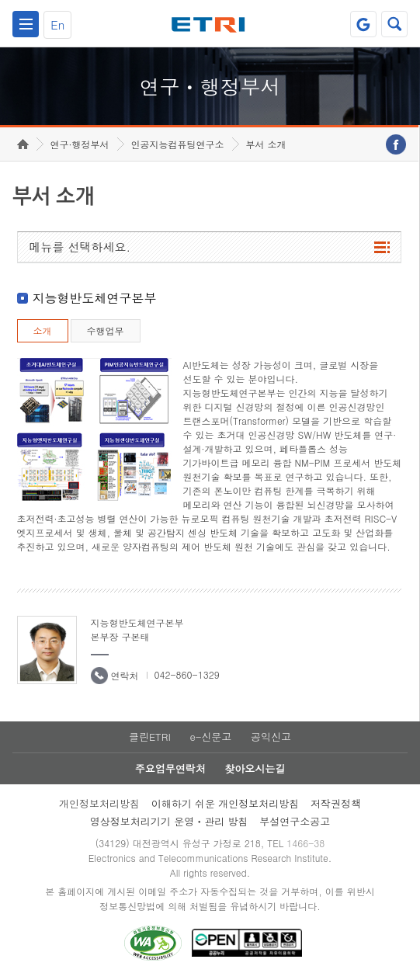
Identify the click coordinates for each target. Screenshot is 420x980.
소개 (43, 330)
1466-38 (305, 843)
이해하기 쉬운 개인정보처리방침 (226, 803)
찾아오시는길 (255, 768)
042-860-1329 (187, 674)
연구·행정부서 (80, 144)
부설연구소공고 (295, 821)
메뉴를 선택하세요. (80, 247)
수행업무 (106, 330)
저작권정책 (336, 803)
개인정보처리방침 (99, 803)
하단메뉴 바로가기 (0, 0)
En (57, 24)
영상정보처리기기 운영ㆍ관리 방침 (169, 821)
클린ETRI (150, 737)
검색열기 (394, 24)
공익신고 (271, 737)
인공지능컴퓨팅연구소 (178, 144)
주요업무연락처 (170, 768)
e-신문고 (210, 737)
